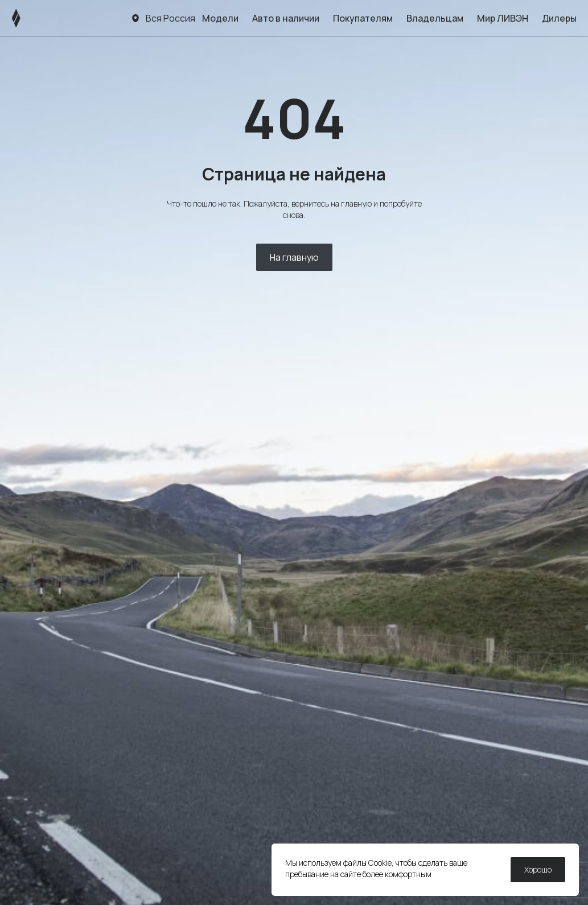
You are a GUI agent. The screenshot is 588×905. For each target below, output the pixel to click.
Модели (220, 18)
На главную (294, 257)
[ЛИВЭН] (38, 18)
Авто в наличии (286, 18)
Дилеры (559, 18)
